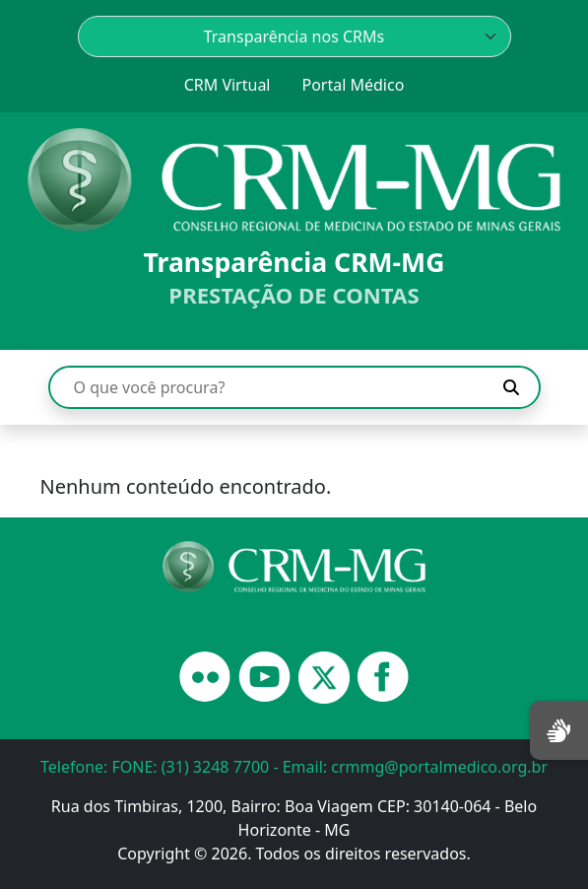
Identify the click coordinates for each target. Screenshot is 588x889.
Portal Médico (353, 85)
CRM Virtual (228, 85)
